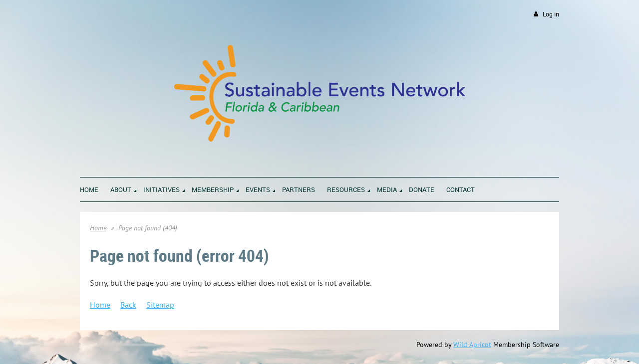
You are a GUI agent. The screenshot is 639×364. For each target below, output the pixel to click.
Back (128, 305)
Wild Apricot (472, 345)
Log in (551, 14)
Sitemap (160, 305)
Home (98, 228)
